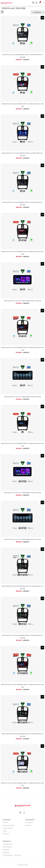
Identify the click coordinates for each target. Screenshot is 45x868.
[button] (33, 3)
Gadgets (5, 831)
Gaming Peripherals (8, 828)
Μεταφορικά (6, 850)
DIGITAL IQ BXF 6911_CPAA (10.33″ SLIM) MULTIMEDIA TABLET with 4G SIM (22, 301)
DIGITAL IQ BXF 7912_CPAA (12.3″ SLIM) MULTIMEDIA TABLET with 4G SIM (23, 539)
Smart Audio (6, 834)
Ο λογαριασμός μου (8, 844)
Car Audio (5, 823)
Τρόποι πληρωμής (7, 847)
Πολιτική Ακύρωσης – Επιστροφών (12, 855)
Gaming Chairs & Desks (9, 825)
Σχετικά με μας (29, 823)
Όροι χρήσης (6, 852)
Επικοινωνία (28, 825)
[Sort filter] (37, 12)
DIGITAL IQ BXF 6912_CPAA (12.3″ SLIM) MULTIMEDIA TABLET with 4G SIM (23, 397)
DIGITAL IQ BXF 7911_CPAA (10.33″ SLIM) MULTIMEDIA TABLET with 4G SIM (22, 493)
